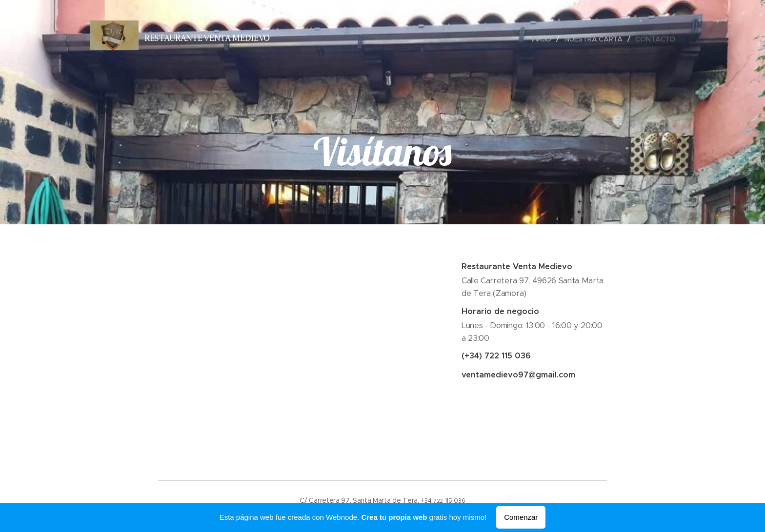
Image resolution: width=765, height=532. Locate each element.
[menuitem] (543, 39)
